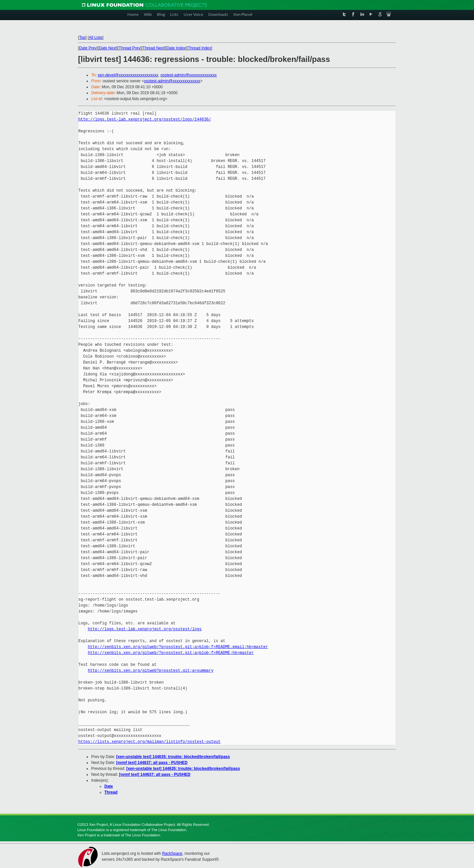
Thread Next (153, 48)
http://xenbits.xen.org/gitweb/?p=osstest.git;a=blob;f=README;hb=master (171, 653)
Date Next (107, 48)
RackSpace (172, 854)
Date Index (176, 48)
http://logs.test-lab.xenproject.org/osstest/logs (145, 629)
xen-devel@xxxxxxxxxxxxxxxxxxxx (128, 75)
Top (82, 38)
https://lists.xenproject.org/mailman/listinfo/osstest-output (149, 742)
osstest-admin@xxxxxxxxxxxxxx (188, 75)
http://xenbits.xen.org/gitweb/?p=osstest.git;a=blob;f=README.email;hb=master (178, 647)
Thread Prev (129, 48)
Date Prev (88, 48)
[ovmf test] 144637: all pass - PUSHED (152, 763)
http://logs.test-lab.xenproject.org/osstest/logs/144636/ (145, 119)
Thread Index (200, 48)
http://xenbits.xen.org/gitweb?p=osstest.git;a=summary (151, 671)
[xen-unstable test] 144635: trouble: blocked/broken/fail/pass (173, 757)
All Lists (96, 38)
